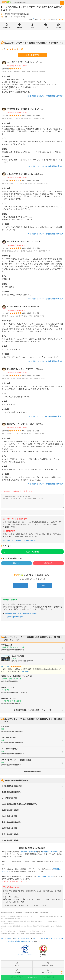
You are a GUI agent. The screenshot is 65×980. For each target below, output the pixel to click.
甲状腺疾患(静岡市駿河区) (11, 792)
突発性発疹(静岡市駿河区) (11, 822)
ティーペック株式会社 (29, 852)
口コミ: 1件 (5, 667)
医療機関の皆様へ (48, 965)
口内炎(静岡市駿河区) (9, 816)
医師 (32, 27)
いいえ (45, 585)
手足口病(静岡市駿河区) (10, 834)
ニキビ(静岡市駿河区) (9, 798)
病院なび (6, 2)
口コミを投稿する (33, 55)
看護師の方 (48, 563)
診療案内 (20, 27)
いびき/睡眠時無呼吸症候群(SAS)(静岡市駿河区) (19, 804)
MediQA (17, 973)
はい (20, 585)
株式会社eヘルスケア (50, 852)
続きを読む (25, 672)
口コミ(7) (45, 27)
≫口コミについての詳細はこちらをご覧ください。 (21, 541)
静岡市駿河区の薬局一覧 (32, 772)
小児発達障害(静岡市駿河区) (12, 786)
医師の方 (17, 563)
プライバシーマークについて (25, 954)
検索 (62, 973)
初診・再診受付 (33, 552)
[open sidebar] (62, 3)
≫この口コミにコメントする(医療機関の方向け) (46, 96)
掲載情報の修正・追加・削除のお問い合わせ (21, 613)
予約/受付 (34, 978)
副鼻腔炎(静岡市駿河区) (10, 840)
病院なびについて (48, 973)
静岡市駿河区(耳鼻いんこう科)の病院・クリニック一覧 (32, 710)
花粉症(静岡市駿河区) (9, 828)
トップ (17, 965)
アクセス (58, 27)
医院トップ (7, 27)
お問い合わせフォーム (46, 876)
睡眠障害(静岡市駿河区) (10, 810)
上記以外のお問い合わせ (14, 617)
